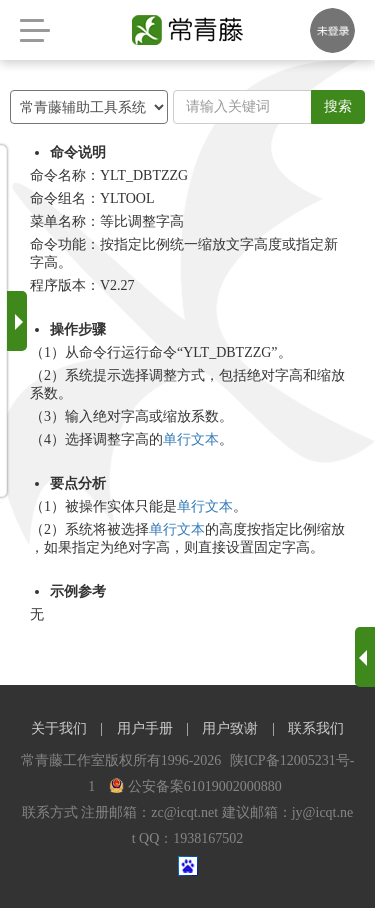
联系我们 (316, 728)
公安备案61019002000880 (195, 786)
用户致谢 (230, 728)
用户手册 (145, 728)
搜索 (338, 106)
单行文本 (191, 439)
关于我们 (59, 728)
